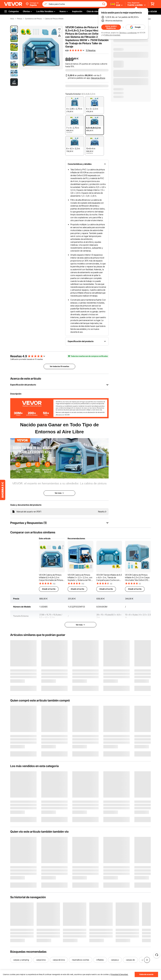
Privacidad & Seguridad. (119, 974)
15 (36, 359)
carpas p (115, 960)
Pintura (20, 19)
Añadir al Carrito (49, 589)
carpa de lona (59, 960)
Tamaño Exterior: (73, 94)
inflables (100, 960)
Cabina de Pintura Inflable (54, 19)
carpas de (130, 960)
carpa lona (41, 960)
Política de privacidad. (112, 35)
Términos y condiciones (128, 33)
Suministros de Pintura (33, 19)
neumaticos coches (81, 960)
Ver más (80, 625)
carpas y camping (21, 960)
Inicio (12, 19)
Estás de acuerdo (146, 974)
